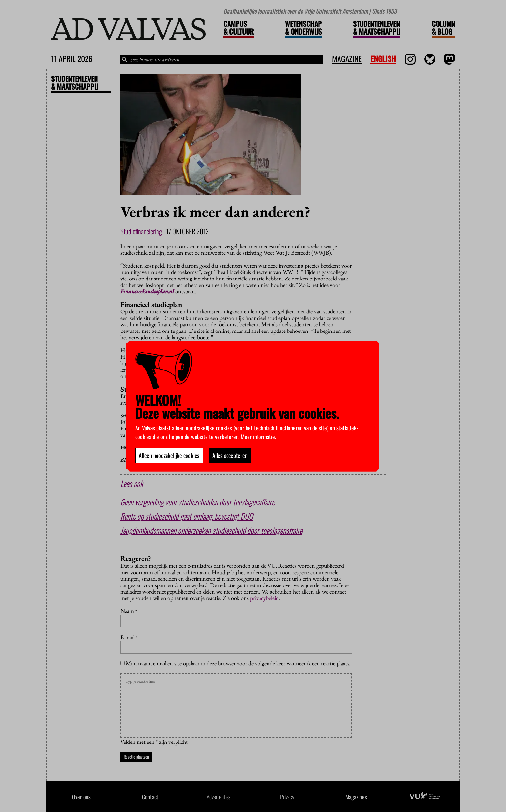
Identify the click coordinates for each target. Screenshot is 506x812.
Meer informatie (258, 437)
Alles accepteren (230, 455)
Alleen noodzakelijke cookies (169, 455)
